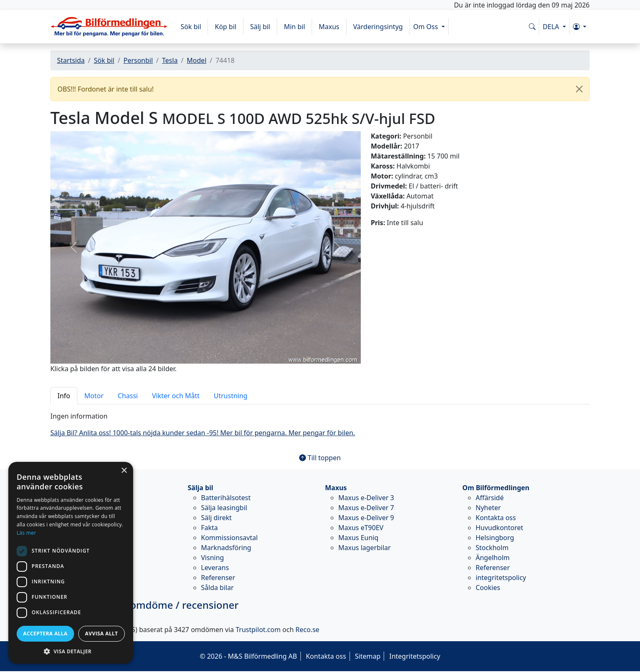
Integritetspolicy (415, 656)
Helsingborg (495, 538)
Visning (212, 558)
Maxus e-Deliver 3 (366, 498)
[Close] (579, 89)
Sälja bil (200, 488)
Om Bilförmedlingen (496, 488)
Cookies (488, 588)
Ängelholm (493, 558)
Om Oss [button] (427, 27)
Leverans (215, 568)
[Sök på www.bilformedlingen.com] (532, 27)
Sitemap (368, 656)
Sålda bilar (217, 588)
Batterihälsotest (226, 498)
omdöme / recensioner (144, 605)
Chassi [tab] (128, 396)
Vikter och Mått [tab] (176, 396)
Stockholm (492, 548)
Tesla (170, 60)
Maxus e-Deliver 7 (366, 508)
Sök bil (191, 27)
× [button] (124, 471)
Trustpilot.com (258, 630)
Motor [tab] (94, 396)
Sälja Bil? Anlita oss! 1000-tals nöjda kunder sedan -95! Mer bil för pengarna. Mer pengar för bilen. (203, 433)
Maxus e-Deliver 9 (366, 518)
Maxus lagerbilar (365, 548)
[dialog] (71, 563)
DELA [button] (552, 27)
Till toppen (320, 458)
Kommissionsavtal (229, 538)
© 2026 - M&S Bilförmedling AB (248, 656)
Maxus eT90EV (361, 528)
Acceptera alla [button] (46, 634)
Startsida (71, 60)
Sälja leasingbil (224, 508)
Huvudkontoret (499, 528)
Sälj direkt (216, 518)
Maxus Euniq (358, 538)
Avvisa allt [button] (101, 634)
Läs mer (26, 533)
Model (197, 60)
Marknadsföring (226, 548)
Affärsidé (490, 498)
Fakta (210, 528)
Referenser (218, 578)
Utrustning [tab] (231, 396)
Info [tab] (64, 396)
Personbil (138, 60)
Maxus (329, 27)
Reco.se (307, 630)
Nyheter (488, 508)
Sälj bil (260, 27)
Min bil (294, 27)
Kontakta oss (496, 518)
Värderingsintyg (378, 27)
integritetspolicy (501, 578)
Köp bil (226, 27)
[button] (580, 27)
